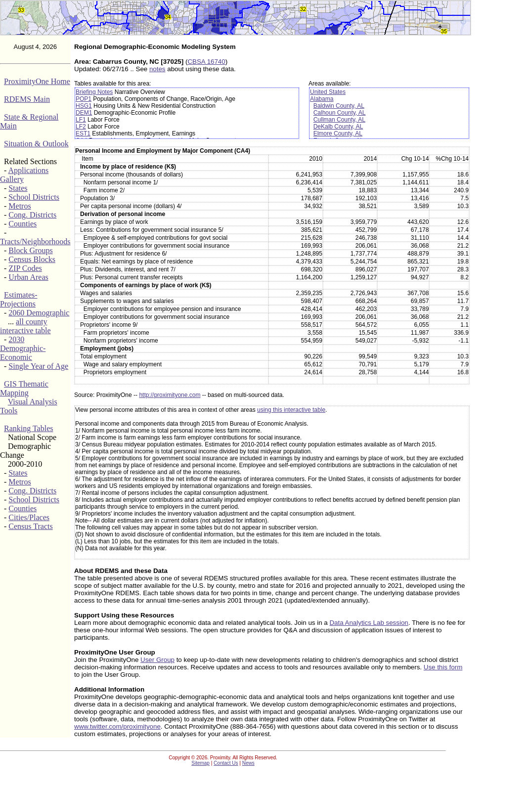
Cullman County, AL (339, 120)
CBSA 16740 (206, 62)
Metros (20, 206)
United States (328, 92)
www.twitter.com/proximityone (117, 726)
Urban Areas (28, 277)
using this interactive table (291, 410)
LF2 (81, 127)
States (18, 188)
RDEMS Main (27, 99)
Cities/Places (29, 517)
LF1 (81, 120)
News (248, 763)
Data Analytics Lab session (369, 623)
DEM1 (84, 113)
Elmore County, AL (338, 133)
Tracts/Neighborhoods (35, 241)
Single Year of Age (38, 366)
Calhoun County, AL (340, 113)
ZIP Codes (25, 268)
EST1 (83, 133)
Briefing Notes (94, 92)
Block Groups (30, 250)
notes (157, 69)
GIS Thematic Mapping (24, 388)
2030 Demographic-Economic (23, 348)
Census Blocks (32, 259)
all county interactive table (25, 326)
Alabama (322, 99)
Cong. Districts (32, 215)
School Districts (34, 197)
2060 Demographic (39, 313)
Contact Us (226, 763)
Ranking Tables (28, 428)
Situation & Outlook (36, 144)
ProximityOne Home (37, 81)
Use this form (443, 667)
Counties (22, 224)
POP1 (84, 99)
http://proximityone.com (170, 395)
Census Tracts (30, 526)
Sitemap (200, 763)
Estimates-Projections (19, 299)
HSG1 (84, 106)
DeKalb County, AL (338, 127)
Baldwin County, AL (339, 106)
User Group (157, 660)
